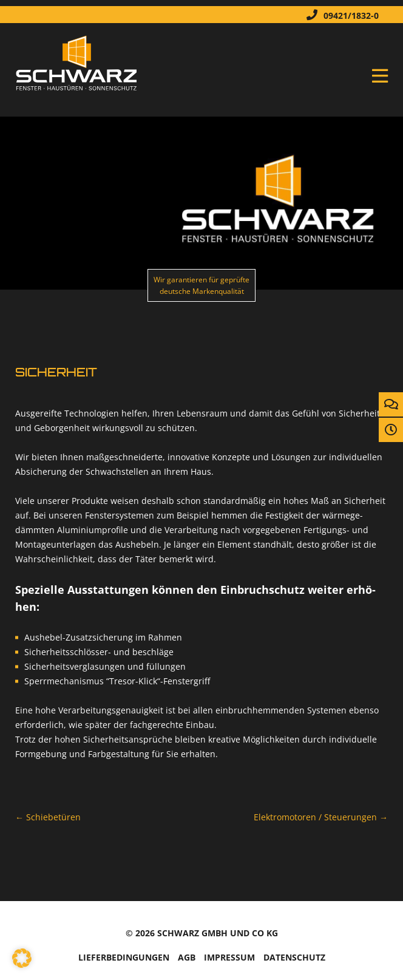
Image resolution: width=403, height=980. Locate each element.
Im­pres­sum (229, 957)
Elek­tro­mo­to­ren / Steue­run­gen (321, 817)
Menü (380, 76)
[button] (22, 958)
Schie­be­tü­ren (48, 817)
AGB (187, 957)
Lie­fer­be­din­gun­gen (124, 957)
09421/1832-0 (340, 15)
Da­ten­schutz (294, 957)
